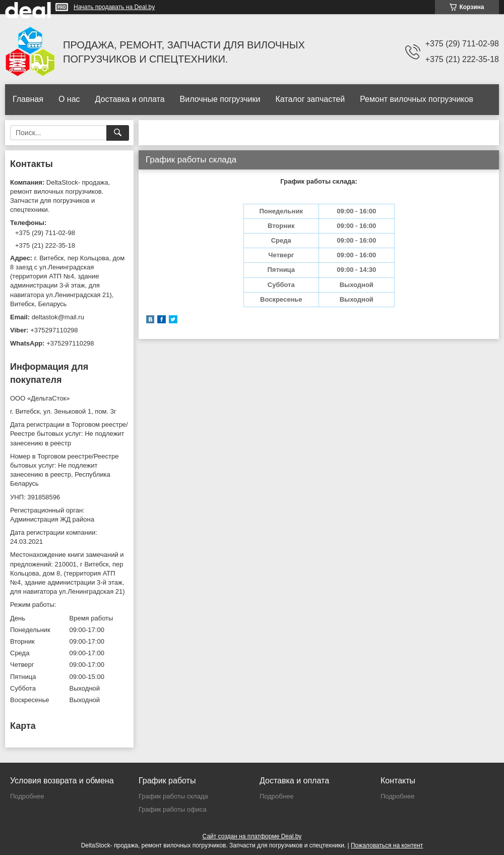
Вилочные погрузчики (220, 99)
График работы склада (173, 796)
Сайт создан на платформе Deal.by (252, 836)
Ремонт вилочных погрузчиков (417, 99)
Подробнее (27, 796)
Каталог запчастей (310, 99)
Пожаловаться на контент (387, 845)
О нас (69, 99)
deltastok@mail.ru (58, 317)
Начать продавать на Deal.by (114, 7)
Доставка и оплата (130, 99)
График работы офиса (173, 809)
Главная (28, 99)
